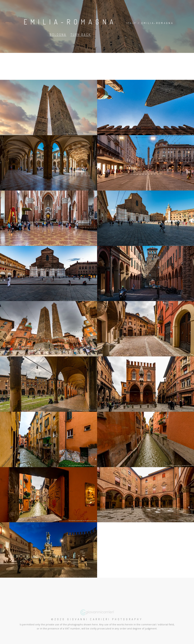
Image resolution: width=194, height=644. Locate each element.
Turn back (81, 35)
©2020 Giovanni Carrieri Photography (97, 619)
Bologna (58, 35)
